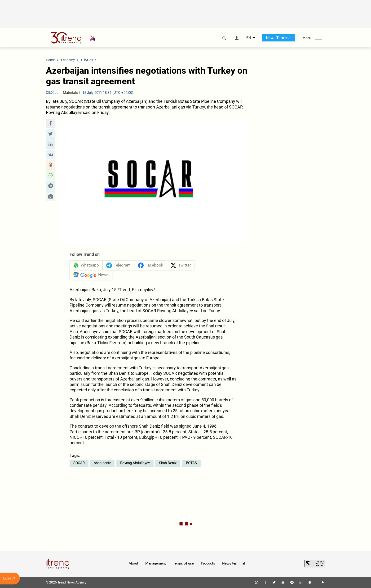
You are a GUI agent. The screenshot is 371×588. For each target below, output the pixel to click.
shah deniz (102, 463)
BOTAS (191, 463)
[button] (51, 123)
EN (249, 38)
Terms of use (183, 563)
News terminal (234, 563)
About (133, 563)
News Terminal (279, 38)
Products (208, 563)
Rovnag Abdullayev (135, 463)
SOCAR (79, 463)
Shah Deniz (168, 463)
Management (156, 563)
